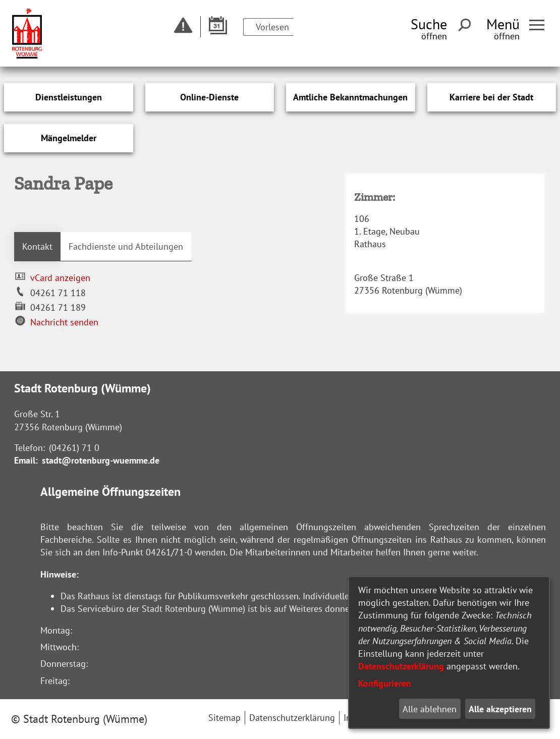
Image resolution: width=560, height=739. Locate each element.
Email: (26, 460)
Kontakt (37, 246)
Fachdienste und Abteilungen (126, 246)
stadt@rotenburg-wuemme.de (101, 460)
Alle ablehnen (430, 709)
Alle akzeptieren (500, 709)
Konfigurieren (385, 683)
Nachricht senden (64, 322)
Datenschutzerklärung (401, 666)
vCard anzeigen (60, 278)
